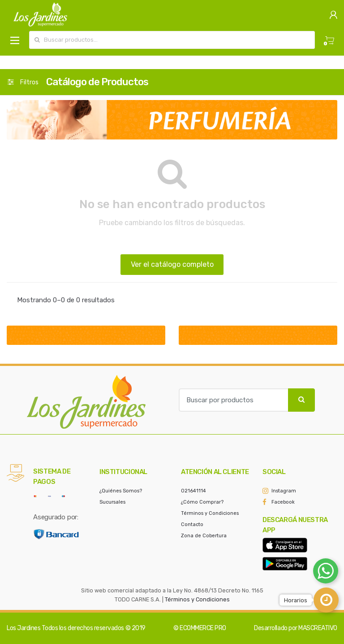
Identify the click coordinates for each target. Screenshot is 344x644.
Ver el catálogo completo (172, 264)
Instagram (284, 491)
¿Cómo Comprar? (202, 502)
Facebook (283, 502)
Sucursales (112, 502)
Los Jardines (24, 628)
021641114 (193, 491)
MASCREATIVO (318, 628)
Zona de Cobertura (204, 536)
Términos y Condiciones (210, 513)
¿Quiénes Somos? (121, 491)
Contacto (192, 524)
